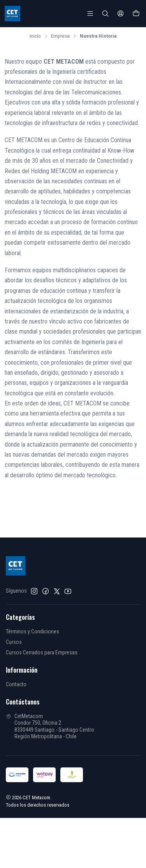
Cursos (14, 641)
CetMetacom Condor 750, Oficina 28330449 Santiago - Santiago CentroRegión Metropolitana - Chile (50, 726)
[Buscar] (105, 13)
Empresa (60, 35)
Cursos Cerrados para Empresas (42, 652)
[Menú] (90, 13)
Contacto (16, 684)
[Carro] (136, 13)
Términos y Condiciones (33, 631)
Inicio (35, 35)
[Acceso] (120, 13)
